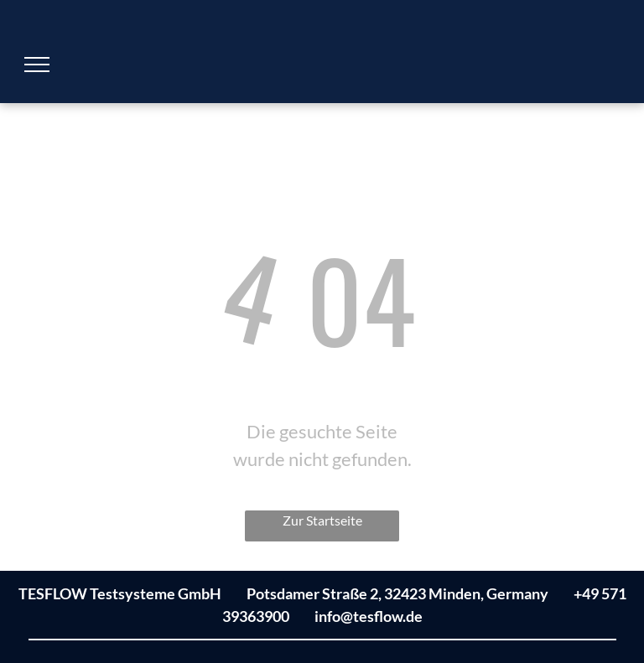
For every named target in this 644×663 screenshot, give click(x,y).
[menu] (37, 65)
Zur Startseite (322, 520)
